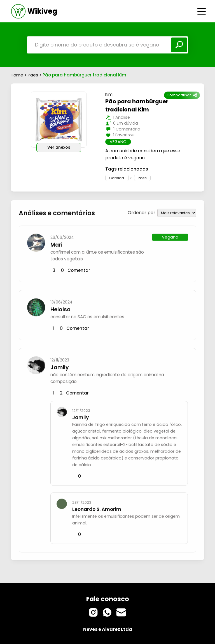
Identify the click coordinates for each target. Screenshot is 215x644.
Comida (117, 178)
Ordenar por (142, 212)
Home (17, 75)
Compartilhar (182, 95)
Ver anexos (59, 147)
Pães (33, 75)
